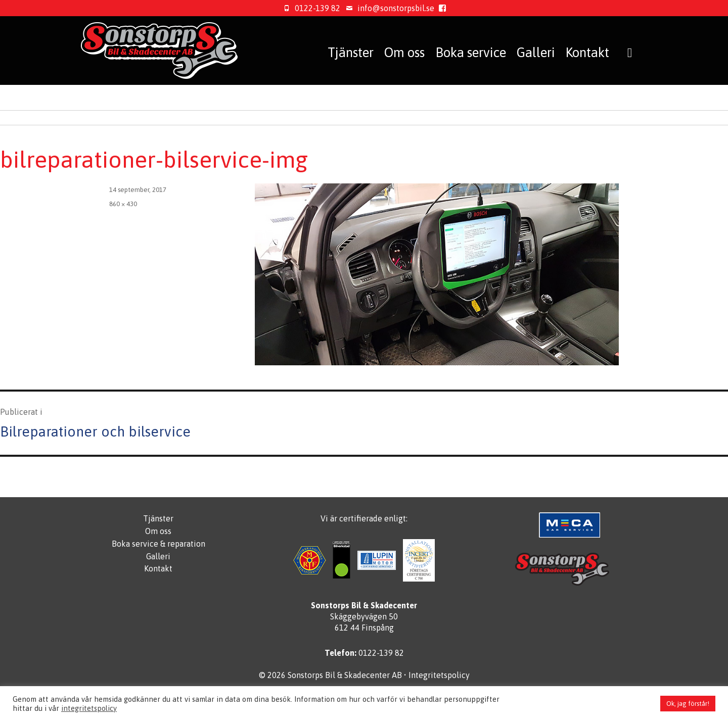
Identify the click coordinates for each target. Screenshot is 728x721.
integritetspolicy (89, 708)
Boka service (471, 53)
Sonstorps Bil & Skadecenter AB (345, 675)
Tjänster (351, 53)
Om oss (404, 53)
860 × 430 (123, 204)
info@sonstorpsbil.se (388, 8)
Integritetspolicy (439, 675)
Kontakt (587, 53)
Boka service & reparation (158, 544)
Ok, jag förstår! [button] (688, 704)
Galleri (536, 53)
